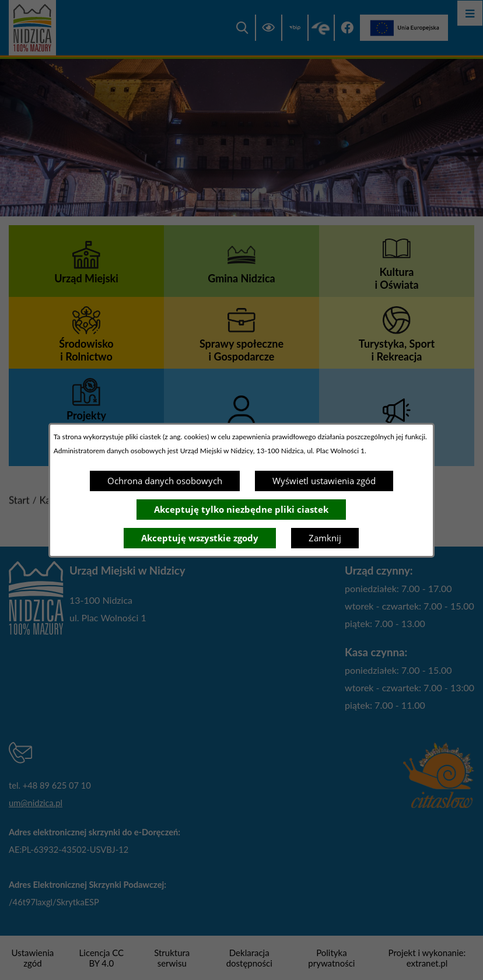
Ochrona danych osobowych (165, 481)
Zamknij (325, 538)
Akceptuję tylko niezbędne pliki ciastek (241, 509)
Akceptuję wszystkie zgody (200, 538)
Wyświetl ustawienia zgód (324, 481)
